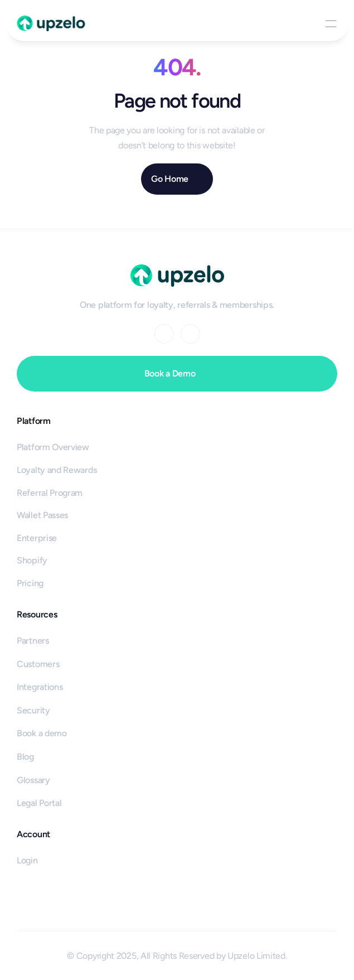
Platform (34, 421)
